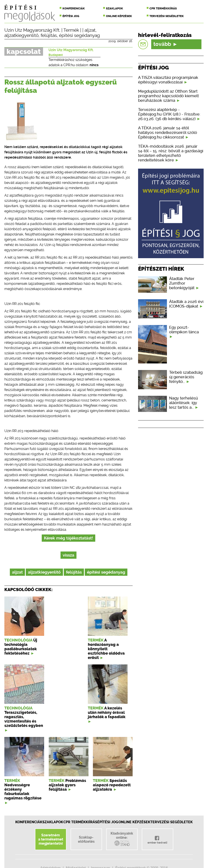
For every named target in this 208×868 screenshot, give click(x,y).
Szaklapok (114, 8)
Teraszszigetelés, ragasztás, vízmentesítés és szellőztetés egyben (24, 719)
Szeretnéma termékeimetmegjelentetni (51, 839)
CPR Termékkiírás (80, 822)
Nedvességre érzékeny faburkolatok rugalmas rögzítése (23, 792)
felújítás (49, 35)
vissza (68, 555)
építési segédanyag (79, 35)
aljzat (90, 30)
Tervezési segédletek (167, 16)
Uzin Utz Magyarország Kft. (32, 30)
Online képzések (119, 16)
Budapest (56, 55)
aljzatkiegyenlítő (21, 35)
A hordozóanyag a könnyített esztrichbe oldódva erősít (106, 649)
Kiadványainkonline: (122, 839)
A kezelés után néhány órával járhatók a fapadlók (107, 712)
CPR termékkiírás (163, 8)
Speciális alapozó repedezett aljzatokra (112, 785)
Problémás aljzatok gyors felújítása (67, 785)
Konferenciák (74, 8)
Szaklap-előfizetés (86, 839)
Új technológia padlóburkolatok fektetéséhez (21, 647)
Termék (71, 30)
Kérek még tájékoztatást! (68, 538)
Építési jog (71, 16)
